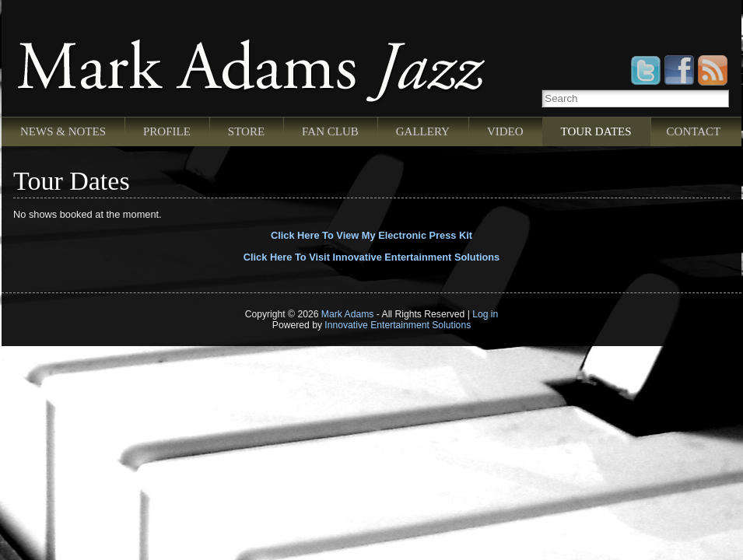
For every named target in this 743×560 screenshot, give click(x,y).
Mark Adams (348, 314)
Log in (485, 314)
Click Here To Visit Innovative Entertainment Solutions (371, 257)
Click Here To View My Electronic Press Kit (371, 235)
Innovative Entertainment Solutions (398, 325)
